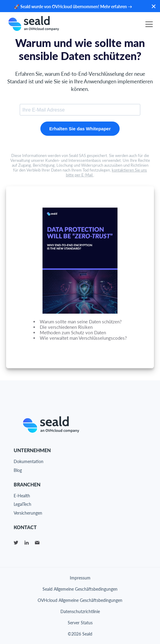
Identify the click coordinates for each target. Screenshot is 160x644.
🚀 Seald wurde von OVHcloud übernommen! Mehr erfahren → (73, 7)
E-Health (22, 496)
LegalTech (22, 504)
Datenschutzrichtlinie (80, 611)
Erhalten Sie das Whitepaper (80, 129)
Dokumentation (29, 461)
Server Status (80, 623)
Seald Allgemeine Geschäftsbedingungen (80, 589)
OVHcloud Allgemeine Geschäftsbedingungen (80, 600)
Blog (18, 470)
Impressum (80, 578)
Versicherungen (28, 513)
